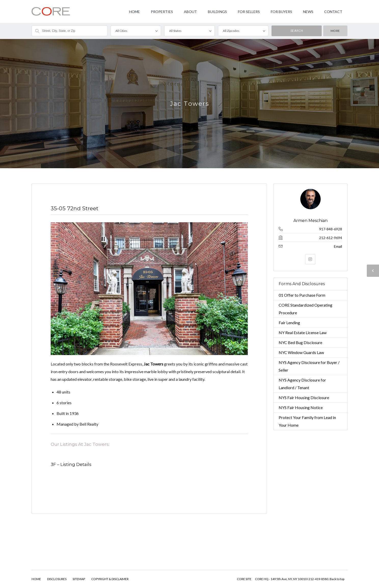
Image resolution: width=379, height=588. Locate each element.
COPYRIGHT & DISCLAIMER (110, 579)
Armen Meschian (310, 221)
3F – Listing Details (71, 464)
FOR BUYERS (281, 12)
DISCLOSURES (57, 579)
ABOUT (190, 12)
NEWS (308, 12)
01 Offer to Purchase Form (302, 295)
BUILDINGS (217, 12)
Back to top (337, 579)
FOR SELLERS (249, 12)
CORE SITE (244, 579)
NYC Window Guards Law (301, 352)
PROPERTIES (162, 12)
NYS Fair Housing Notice (301, 407)
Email (338, 246)
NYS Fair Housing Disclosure (304, 397)
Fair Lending (289, 323)
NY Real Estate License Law (303, 332)
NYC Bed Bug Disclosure (300, 342)
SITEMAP (79, 579)
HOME (134, 12)
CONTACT (333, 12)
